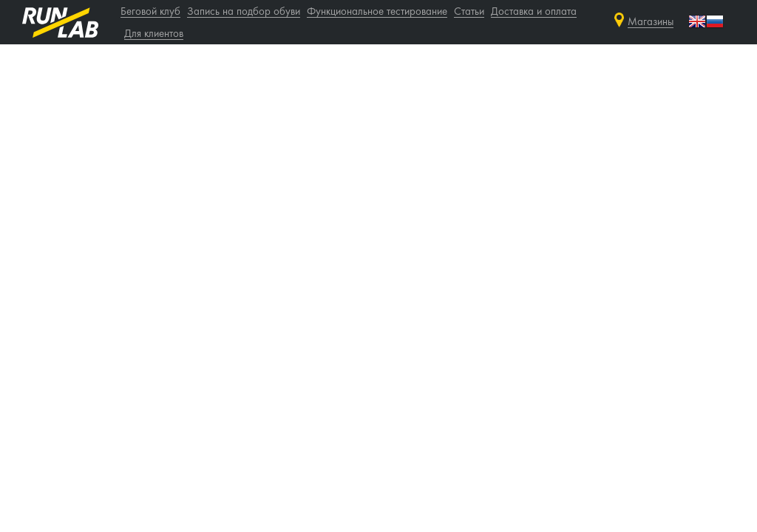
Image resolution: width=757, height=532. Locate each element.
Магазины (651, 22)
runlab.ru (60, 22)
